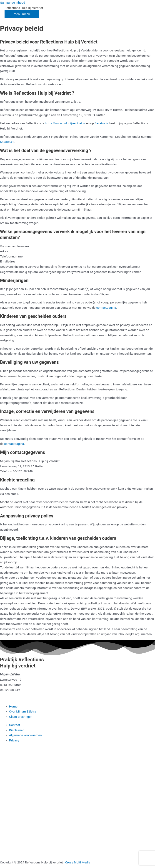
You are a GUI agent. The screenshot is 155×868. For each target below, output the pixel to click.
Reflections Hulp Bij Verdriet (24, 8)
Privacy (14, 740)
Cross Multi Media (78, 862)
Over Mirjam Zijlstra (23, 711)
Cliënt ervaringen (21, 717)
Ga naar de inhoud (12, 3)
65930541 (7, 142)
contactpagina (106, 308)
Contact (15, 725)
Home (13, 706)
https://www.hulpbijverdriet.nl (65, 123)
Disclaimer (16, 730)
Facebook (101, 123)
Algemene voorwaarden (25, 735)
